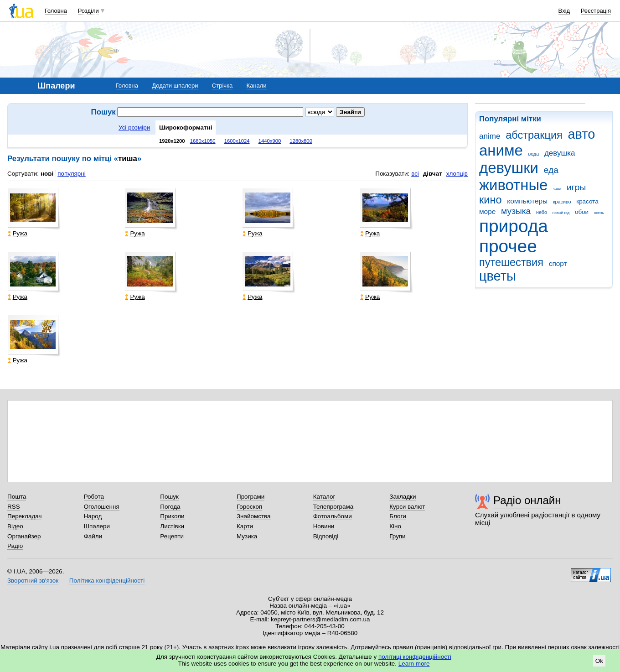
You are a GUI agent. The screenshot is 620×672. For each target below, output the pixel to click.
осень (599, 213)
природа (514, 226)
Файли (93, 536)
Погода (170, 507)
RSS (14, 507)
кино (491, 200)
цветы (498, 276)
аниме (501, 150)
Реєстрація (596, 11)
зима (557, 189)
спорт (558, 263)
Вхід (564, 11)
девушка (560, 153)
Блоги (398, 516)
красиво (562, 202)
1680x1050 (203, 141)
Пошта (17, 497)
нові (47, 174)
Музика (247, 536)
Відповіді (326, 536)
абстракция (534, 135)
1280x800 (301, 141)
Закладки (403, 497)
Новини (324, 526)
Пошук (169, 497)
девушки (509, 168)
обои (582, 212)
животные (513, 185)
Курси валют (407, 507)
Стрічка (222, 86)
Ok (599, 661)
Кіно (395, 526)
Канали (257, 86)
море (487, 211)
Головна (56, 11)
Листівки (172, 526)
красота (587, 201)
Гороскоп (249, 507)
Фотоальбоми (333, 516)
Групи (397, 536)
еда (551, 170)
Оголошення (102, 507)
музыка (516, 211)
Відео (15, 526)
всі (415, 174)
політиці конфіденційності (415, 657)
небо (542, 212)
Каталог (324, 497)
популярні (71, 174)
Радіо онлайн (527, 500)
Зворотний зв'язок (33, 581)
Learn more (414, 664)
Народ (93, 516)
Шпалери (97, 526)
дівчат (433, 174)
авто (582, 134)
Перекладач (24, 516)
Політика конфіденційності (107, 581)
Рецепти (172, 536)
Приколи (172, 516)
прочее (508, 246)
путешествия (511, 262)
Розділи (88, 11)
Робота (94, 497)
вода (534, 154)
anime (490, 136)
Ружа (18, 233)
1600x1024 (237, 141)
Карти (245, 526)
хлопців (457, 174)
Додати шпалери (175, 86)
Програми (251, 497)
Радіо (15, 546)
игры (576, 187)
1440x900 (270, 141)
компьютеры (527, 201)
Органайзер (24, 536)
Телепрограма (333, 507)
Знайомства (254, 516)
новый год (561, 213)
